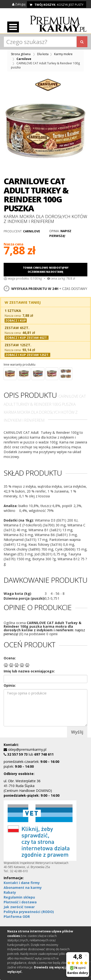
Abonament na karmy (23, 888)
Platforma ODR (17, 917)
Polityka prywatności (29, 912)
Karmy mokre (63, 54)
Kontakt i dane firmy (22, 883)
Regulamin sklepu (19, 897)
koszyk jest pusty (57, 5)
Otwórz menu (13, 27)
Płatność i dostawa (20, 902)
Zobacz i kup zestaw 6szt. (27, 338)
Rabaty (10, 892)
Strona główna (21, 54)
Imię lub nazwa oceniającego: (29, 671)
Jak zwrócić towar (19, 907)
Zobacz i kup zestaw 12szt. (27, 355)
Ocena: (10, 658)
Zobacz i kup (16, 321)
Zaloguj (19, 4)
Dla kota (43, 54)
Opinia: (10, 685)
